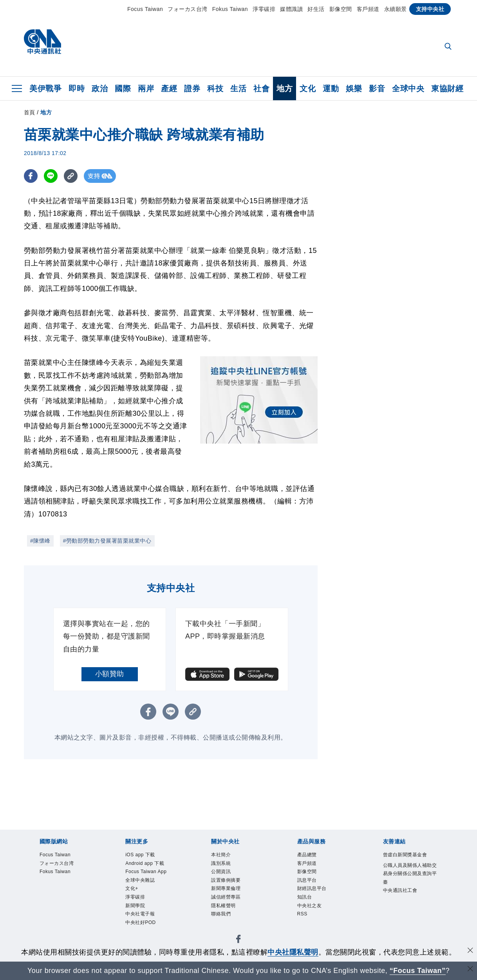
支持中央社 (430, 9)
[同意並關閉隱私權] (470, 951)
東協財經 (447, 88)
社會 (261, 88)
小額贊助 (110, 674)
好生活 (316, 9)
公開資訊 (221, 872)
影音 (377, 88)
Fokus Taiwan (230, 9)
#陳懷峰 (40, 541)
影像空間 (341, 9)
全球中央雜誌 (140, 880)
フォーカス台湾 (188, 9)
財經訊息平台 (312, 888)
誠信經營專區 (226, 897)
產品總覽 (307, 855)
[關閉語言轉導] (470, 970)
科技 (215, 88)
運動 (331, 88)
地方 (285, 88)
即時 (77, 88)
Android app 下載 (145, 863)
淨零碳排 (264, 9)
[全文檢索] (449, 47)
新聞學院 (135, 906)
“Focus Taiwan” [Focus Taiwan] (418, 971)
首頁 (30, 112)
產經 (169, 88)
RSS (302, 914)
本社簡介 (221, 855)
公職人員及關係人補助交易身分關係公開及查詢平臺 (410, 874)
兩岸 (146, 88)
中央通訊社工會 (400, 890)
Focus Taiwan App (146, 872)
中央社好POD (141, 922)
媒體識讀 (291, 9)
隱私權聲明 (223, 906)
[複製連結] (71, 176)
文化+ (132, 888)
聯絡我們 (221, 914)
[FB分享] (31, 176)
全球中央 (408, 88)
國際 (123, 88)
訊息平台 (307, 880)
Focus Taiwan (145, 9)
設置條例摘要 (226, 880)
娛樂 (354, 88)
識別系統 (221, 863)
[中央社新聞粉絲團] (238, 940)
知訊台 (305, 897)
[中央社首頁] (42, 44)
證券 (192, 88)
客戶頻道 (368, 9)
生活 (238, 88)
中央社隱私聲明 (293, 952)
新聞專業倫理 (226, 888)
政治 (100, 88)
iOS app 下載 (140, 855)
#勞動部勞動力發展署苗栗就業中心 (107, 541)
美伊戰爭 (45, 88)
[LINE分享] (51, 176)
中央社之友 (310, 906)
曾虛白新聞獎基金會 (405, 855)
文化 (308, 88)
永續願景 (396, 9)
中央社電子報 (140, 914)
